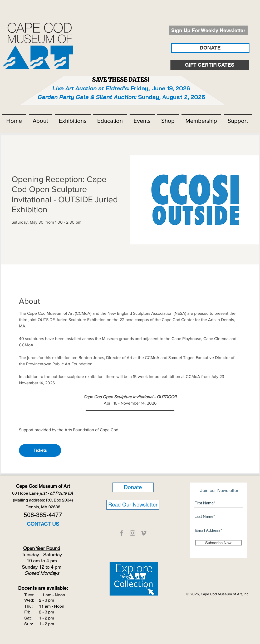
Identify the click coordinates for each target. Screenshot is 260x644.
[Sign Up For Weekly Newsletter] (208, 30)
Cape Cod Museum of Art (43, 486)
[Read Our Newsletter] (133, 505)
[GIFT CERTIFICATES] (210, 65)
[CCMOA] (121, 533)
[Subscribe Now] (219, 543)
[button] (40, 119)
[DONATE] (210, 48)
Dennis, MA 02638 (43, 507)
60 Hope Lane (43, 493)
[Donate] (133, 487)
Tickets (40, 450)
